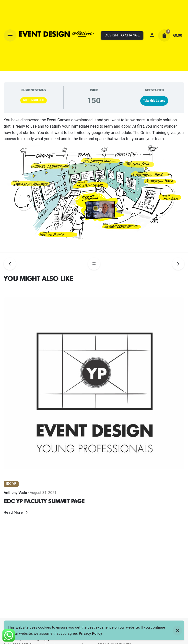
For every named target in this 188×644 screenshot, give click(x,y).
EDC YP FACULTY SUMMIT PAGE (44, 501)
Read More (16, 512)
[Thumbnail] (57, 35)
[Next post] (176, 264)
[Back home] (94, 264)
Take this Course (154, 101)
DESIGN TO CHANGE (122, 35)
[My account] (152, 35)
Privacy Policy (91, 633)
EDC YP (11, 484)
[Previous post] (12, 264)
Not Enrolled (34, 100)
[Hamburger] (10, 35)
